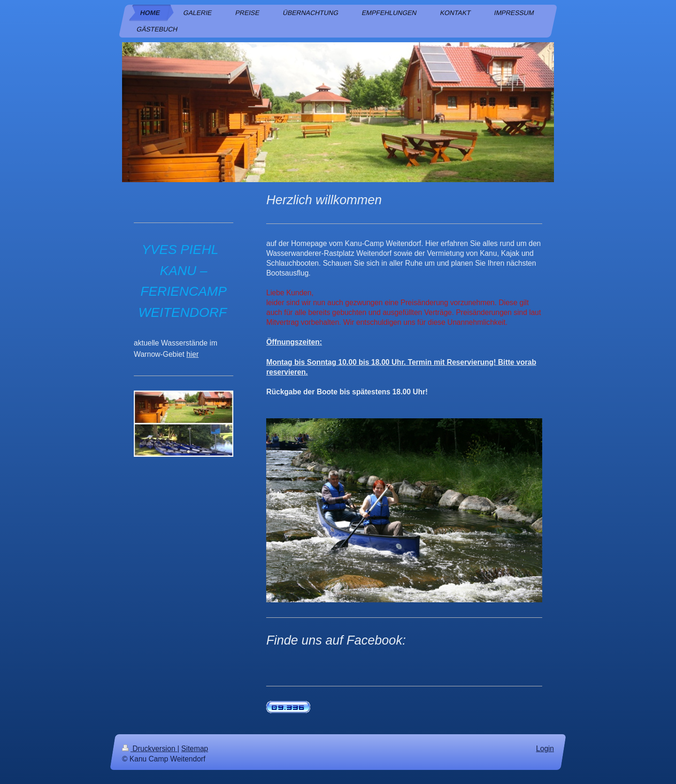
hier (192, 354)
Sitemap (195, 749)
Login (545, 749)
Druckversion (150, 749)
